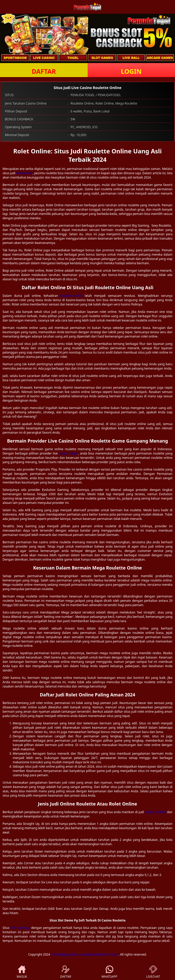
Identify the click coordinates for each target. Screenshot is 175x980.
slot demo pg (20, 928)
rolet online (24, 173)
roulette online (71, 296)
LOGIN (131, 71)
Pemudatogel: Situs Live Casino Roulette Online (85, 954)
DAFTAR (44, 71)
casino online (69, 453)
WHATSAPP (109, 972)
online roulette (155, 812)
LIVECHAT (153, 972)
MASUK (22, 972)
